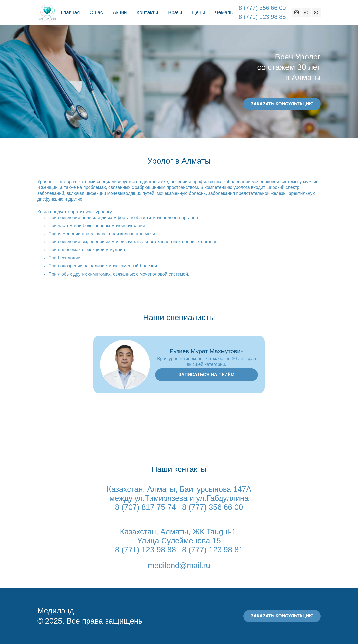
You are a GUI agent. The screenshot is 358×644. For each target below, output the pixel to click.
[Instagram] (297, 12)
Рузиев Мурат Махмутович (207, 351)
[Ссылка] (47, 12)
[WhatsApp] (306, 12)
